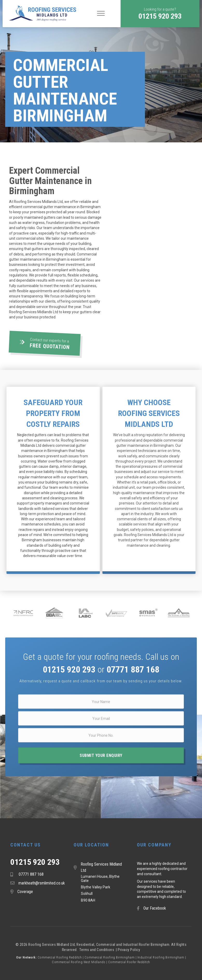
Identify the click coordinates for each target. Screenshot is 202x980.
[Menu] (101, 13)
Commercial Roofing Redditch (60, 957)
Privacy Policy (129, 950)
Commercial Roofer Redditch (129, 962)
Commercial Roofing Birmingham (110, 957)
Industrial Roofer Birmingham (146, 945)
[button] (160, 14)
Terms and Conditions (97, 950)
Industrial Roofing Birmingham (161, 957)
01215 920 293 (35, 862)
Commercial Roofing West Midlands (79, 962)
